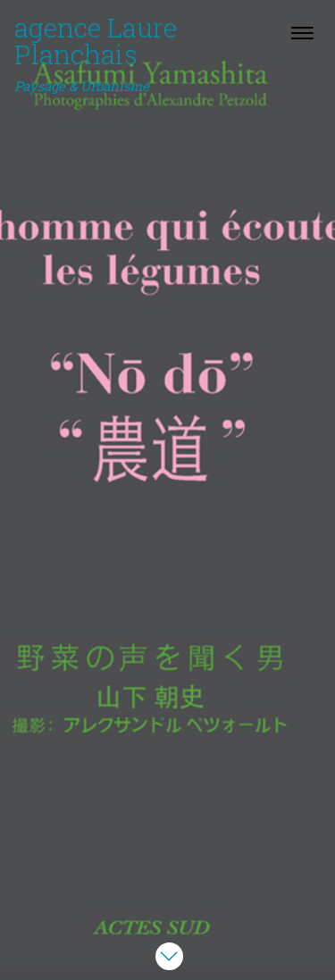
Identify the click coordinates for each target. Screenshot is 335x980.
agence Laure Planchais (96, 54)
